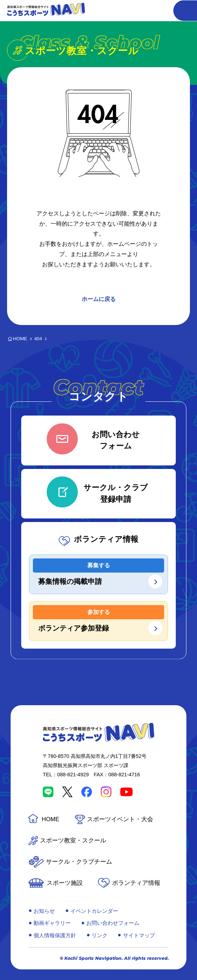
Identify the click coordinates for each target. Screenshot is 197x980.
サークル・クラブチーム (79, 862)
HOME (51, 819)
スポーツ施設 (65, 883)
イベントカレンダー (94, 911)
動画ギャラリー (52, 923)
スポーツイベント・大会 (120, 819)
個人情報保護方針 (55, 935)
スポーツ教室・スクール (73, 840)
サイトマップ (139, 935)
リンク (100, 935)
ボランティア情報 (136, 883)
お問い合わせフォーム (113, 923)
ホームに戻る (99, 299)
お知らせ (44, 911)
